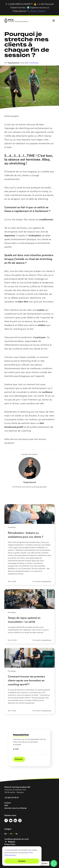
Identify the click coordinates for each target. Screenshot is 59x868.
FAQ (6, 805)
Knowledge (34, 63)
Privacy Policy (10, 844)
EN (5, 834)
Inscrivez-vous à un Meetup (15, 808)
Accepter (22, 861)
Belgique (12, 842)
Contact (8, 803)
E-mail (16, 749)
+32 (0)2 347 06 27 (12, 797)
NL (17, 834)
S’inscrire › (19, 759)
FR (11, 834)
